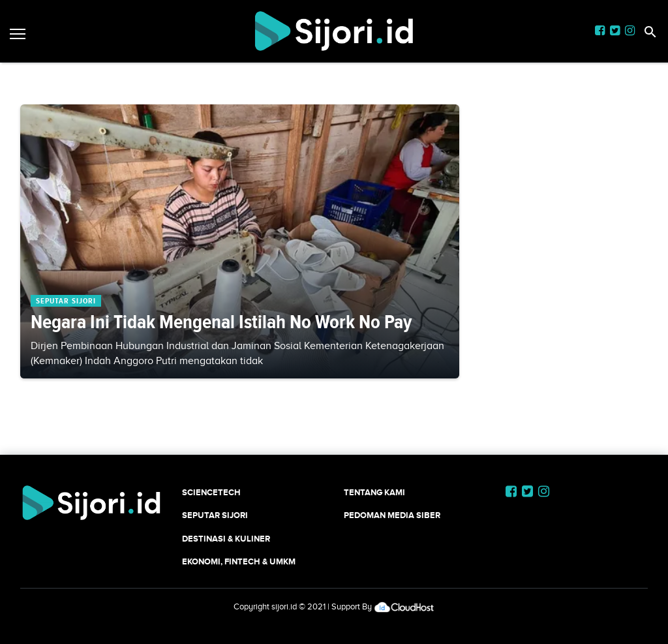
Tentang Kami (374, 492)
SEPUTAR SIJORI (215, 515)
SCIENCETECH (211, 492)
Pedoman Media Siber (392, 515)
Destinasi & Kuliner (226, 539)
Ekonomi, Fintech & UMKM (239, 561)
